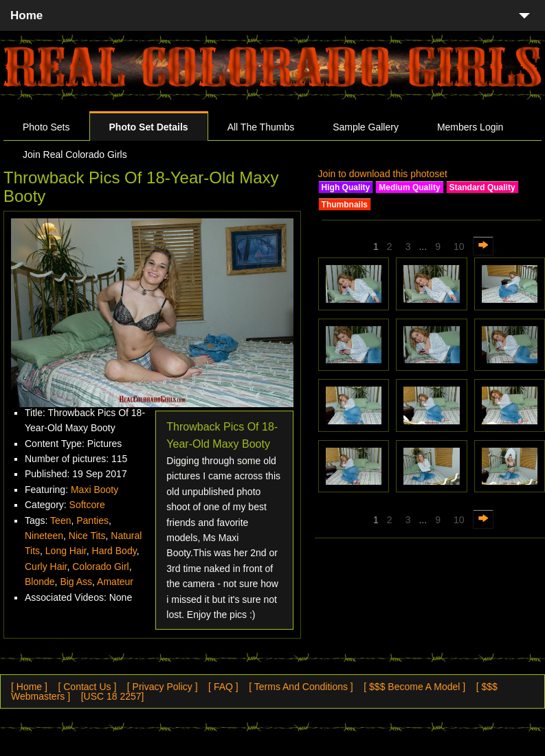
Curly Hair (46, 566)
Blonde (40, 582)
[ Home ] (29, 687)
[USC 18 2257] (113, 696)
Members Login (470, 127)
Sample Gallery (366, 127)
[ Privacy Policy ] (163, 687)
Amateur (115, 582)
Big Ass (76, 582)
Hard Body (114, 551)
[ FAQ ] (223, 687)
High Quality (346, 187)
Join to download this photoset (383, 174)
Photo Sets (46, 127)
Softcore (87, 505)
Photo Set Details (149, 127)
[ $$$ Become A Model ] (414, 687)
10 (459, 247)
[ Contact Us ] (87, 687)
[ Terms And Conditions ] (301, 687)
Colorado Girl (100, 566)
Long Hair (66, 551)
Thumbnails (345, 205)
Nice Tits (87, 536)
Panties (92, 520)
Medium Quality (409, 187)
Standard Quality (482, 187)
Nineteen (44, 536)
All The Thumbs (261, 127)
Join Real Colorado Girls (75, 154)
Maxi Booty (94, 490)
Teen (60, 520)
